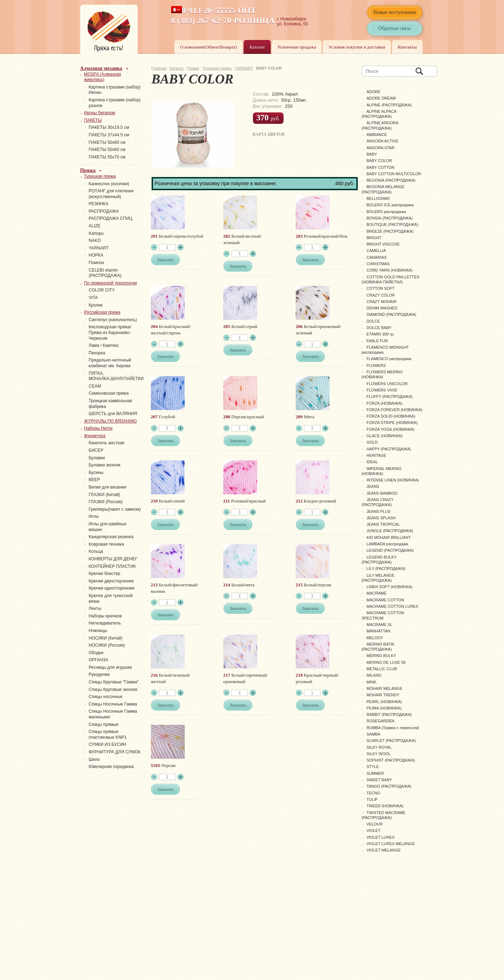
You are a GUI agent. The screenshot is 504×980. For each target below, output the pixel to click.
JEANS (373, 486)
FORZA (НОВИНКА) (385, 403)
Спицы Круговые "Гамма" (114, 682)
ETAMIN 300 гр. (381, 334)
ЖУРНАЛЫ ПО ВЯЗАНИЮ (111, 421)
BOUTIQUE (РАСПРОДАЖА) (393, 224)
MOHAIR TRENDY (383, 695)
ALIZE (95, 226)
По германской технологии (111, 283)
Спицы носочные (106, 697)
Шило (95, 759)
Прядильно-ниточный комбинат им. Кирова (110, 363)
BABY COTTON (381, 167)
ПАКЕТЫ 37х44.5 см (109, 135)
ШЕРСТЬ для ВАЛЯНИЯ (113, 414)
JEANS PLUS (379, 511)
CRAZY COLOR (381, 295)
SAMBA (374, 734)
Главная (159, 68)
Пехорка (97, 353)
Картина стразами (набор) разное (115, 103)
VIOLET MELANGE (384, 850)
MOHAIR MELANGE (385, 688)
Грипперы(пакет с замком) (115, 509)
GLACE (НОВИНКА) (385, 436)
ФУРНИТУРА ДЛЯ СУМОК (115, 752)
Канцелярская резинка (111, 537)
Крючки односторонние (112, 588)
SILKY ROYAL (379, 747)
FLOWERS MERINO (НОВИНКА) (382, 374)
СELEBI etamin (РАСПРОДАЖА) (105, 273)
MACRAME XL (380, 625)
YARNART (244, 68)
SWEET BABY (379, 780)
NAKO (95, 241)
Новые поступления (395, 12)
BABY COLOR (379, 161)
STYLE (373, 767)
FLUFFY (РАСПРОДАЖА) (390, 396)
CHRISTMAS (378, 264)
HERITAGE (376, 455)
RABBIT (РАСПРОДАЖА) (389, 714)
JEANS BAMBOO (382, 493)
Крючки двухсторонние (111, 581)
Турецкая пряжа (217, 68)
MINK (372, 682)
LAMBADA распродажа (388, 544)
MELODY (375, 638)
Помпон (96, 263)
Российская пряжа (102, 312)
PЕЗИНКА (99, 204)
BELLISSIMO (378, 198)
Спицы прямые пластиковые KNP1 (108, 734)
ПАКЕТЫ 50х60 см (107, 142)
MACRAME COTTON (386, 600)
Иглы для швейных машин (108, 527)
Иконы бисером (100, 113)
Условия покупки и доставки (357, 47)
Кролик (96, 305)
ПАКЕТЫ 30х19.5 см (109, 127)
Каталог (257, 47)
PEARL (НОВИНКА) (384, 702)
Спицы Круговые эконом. (114, 689)
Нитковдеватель (105, 623)
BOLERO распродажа (386, 212)
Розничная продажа (297, 47)
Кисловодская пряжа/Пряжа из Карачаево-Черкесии (110, 332)
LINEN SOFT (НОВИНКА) (390, 587)
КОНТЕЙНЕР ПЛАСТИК (112, 566)
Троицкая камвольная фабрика (111, 404)
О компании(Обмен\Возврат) (209, 47)
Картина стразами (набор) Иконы (115, 90)
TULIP (372, 799)
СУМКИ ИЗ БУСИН (108, 744)
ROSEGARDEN (381, 721)
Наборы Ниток (98, 428)
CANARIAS (377, 257)
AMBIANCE (377, 135)
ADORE (374, 92)
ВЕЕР (95, 480)
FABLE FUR (377, 341)
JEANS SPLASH (381, 518)
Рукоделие (99, 675)
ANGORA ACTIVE (383, 141)
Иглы (94, 516)
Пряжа (193, 68)
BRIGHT (374, 238)
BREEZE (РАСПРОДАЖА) (390, 231)
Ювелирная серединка (111, 767)
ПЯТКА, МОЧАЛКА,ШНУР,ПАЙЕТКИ (116, 376)
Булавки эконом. (105, 465)
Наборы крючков (105, 616)
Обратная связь (395, 28)
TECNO (374, 793)
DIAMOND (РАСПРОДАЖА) (392, 314)
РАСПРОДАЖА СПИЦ (111, 218)
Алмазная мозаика (101, 68)
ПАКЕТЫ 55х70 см (107, 157)
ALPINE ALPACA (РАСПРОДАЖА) (379, 114)
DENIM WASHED (382, 308)
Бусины (96, 473)
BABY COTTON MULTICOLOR (394, 174)
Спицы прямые (104, 724)
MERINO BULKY (381, 656)
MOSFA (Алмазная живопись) (103, 77)
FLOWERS (376, 365)
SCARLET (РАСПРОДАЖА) (391, 741)
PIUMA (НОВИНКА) (384, 708)
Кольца (96, 551)
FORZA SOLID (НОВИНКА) (391, 416)
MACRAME (377, 593)
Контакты (407, 47)
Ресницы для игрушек (110, 667)
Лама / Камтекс (104, 345)
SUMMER (375, 773)
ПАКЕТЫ (93, 120)
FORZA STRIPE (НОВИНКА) (392, 423)
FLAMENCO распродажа (389, 359)
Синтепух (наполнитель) (113, 320)
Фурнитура (95, 436)
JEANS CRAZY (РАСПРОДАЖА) (378, 502)
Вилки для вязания (108, 487)
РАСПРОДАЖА (104, 211)
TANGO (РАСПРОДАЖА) (389, 786)
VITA (93, 298)
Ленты (95, 608)
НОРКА (96, 255)
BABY (372, 154)
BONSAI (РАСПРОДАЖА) (390, 218)
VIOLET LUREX (381, 837)
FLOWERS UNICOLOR (387, 384)
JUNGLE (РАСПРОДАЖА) (390, 531)
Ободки (96, 653)
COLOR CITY (102, 290)
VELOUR (375, 824)
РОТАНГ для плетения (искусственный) (111, 194)
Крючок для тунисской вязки (111, 598)
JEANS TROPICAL (383, 524)
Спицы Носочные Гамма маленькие (113, 714)
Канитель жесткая (107, 443)
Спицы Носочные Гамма (113, 704)
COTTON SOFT (381, 288)
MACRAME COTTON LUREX (393, 606)
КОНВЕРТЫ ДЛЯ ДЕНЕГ (113, 559)
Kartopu (96, 233)
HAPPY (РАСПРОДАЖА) (389, 449)
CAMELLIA (376, 251)
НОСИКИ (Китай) (106, 638)
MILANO (374, 675)
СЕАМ (95, 386)
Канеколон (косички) (109, 184)
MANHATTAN (379, 631)
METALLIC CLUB (382, 669)
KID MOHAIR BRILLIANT (389, 537)
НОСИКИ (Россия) (107, 645)
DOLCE (373, 321)
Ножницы (98, 631)
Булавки (97, 458)
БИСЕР (96, 450)
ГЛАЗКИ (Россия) (106, 502)
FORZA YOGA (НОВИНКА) (391, 429)
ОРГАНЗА (99, 660)
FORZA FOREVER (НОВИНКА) (395, 410)
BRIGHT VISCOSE (383, 244)
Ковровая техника (106, 544)
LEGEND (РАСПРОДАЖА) (390, 550)
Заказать (166, 260)
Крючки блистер (105, 574)
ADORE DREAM (381, 98)
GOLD (372, 442)
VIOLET (374, 830)
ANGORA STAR (381, 148)
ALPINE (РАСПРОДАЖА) (389, 105)
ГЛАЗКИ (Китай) (105, 495)
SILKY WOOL (379, 754)
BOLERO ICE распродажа (390, 205)
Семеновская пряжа (109, 393)
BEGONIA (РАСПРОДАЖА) (391, 180)
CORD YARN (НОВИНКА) (390, 270)
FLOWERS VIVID (382, 390)
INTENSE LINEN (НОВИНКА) (393, 480)
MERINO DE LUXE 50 (386, 662)
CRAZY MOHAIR (382, 302)
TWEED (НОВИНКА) (385, 806)
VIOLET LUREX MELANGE (391, 844)
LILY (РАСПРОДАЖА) (386, 569)
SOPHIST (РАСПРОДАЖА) (391, 760)
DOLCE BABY (379, 328)
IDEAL (372, 462)
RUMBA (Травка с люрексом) (393, 728)
